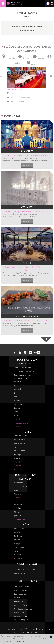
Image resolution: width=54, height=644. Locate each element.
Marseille (18, 389)
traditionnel (19, 547)
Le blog (17, 598)
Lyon (16, 385)
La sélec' (27, 263)
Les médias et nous (22, 594)
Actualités (27, 207)
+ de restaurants (21, 423)
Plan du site (19, 601)
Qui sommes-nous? (22, 586)
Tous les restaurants (23, 368)
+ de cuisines (20, 519)
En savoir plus (20, 641)
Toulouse (18, 412)
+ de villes (18, 419)
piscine (17, 540)
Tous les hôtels (20, 436)
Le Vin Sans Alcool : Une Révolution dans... (27, 156)
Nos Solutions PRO (22, 590)
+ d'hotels (18, 466)
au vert (17, 551)
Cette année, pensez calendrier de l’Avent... (27, 211)
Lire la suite (27, 165)
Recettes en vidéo (27, 316)
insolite (17, 490)
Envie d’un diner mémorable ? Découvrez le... (27, 269)
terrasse (18, 494)
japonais (18, 516)
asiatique (18, 508)
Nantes (17, 400)
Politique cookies (21, 616)
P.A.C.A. (17, 458)
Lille (16, 393)
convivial (18, 555)
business (18, 536)
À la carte (27, 151)
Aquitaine (18, 447)
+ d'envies (18, 498)
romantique (19, 483)
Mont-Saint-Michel (22, 440)
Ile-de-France (20, 443)
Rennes (17, 397)
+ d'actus (18, 427)
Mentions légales (21, 605)
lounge (17, 543)
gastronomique (21, 486)
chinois (17, 512)
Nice (16, 415)
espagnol (18, 504)
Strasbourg (19, 404)
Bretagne (18, 454)
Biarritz (17, 408)
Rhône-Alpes (19, 451)
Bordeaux (18, 382)
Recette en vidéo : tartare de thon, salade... (27, 321)
